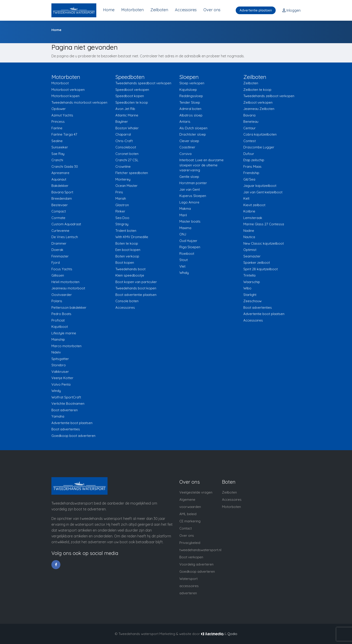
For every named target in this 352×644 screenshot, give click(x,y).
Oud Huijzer (188, 241)
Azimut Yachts (62, 115)
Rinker (120, 211)
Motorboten (132, 10)
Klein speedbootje (130, 275)
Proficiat (58, 320)
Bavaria (249, 115)
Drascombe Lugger (259, 147)
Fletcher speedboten (132, 173)
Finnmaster (60, 256)
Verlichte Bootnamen (68, 404)
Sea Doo (122, 218)
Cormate (58, 218)
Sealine (57, 141)
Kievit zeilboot (254, 205)
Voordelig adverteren (196, 564)
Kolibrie (249, 211)
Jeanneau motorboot (68, 288)
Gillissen (58, 275)
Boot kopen (125, 263)
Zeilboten (159, 10)
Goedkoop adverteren (197, 571)
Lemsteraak (253, 218)
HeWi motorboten (65, 282)
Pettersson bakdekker (69, 307)
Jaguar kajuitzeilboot (260, 186)
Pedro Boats (61, 314)
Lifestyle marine (64, 333)
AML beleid (188, 514)
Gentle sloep (189, 177)
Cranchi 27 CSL (127, 160)
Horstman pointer (193, 183)
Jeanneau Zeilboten (259, 109)
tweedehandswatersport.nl (200, 550)
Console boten (127, 301)
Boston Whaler (127, 128)
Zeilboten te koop (257, 90)
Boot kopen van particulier (136, 282)
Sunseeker (60, 147)
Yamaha (58, 416)
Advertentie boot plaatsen (72, 423)
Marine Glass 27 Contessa (264, 224)
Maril (183, 215)
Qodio (232, 634)
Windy (56, 391)
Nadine (249, 231)
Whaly (184, 273)
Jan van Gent (190, 189)
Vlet (182, 266)
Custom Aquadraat (66, 224)
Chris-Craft (124, 141)
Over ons (212, 10)
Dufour (249, 154)
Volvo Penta (61, 384)
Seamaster (252, 256)
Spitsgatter (60, 359)
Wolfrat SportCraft (66, 397)
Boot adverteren (65, 410)
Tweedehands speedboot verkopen (143, 83)
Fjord (56, 263)
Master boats (190, 221)
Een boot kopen (128, 250)
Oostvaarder (62, 295)
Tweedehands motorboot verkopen (79, 102)
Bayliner (122, 122)
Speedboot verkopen (132, 90)
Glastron (122, 205)
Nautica (249, 237)
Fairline (57, 128)
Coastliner (187, 147)
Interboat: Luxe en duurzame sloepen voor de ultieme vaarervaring (201, 165)
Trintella (249, 275)
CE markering (190, 521)
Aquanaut (59, 179)
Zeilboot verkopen (258, 102)
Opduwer (59, 109)
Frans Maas (252, 167)
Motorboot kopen (65, 96)
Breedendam (62, 198)
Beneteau (251, 122)
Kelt (246, 198)
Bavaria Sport (62, 192)
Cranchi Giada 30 (65, 167)
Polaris (57, 301)
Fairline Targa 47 (64, 134)
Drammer (59, 243)
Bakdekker (60, 186)
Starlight (250, 295)
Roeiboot (187, 254)
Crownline (123, 167)
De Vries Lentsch (65, 237)
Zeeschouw (252, 301)
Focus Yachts (62, 269)
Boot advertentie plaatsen (136, 295)
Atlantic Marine (127, 115)
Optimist (250, 250)
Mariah (121, 198)
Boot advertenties (66, 429)
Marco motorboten (66, 346)
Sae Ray (58, 154)
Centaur (250, 128)
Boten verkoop (127, 256)
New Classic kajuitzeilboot (264, 243)
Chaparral (123, 134)
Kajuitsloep (188, 90)
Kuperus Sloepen (193, 196)
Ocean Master (126, 186)
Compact (59, 211)
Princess (58, 122)
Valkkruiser (60, 372)
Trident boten (126, 231)
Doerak (57, 250)
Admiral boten (190, 109)
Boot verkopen (191, 557)
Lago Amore (189, 202)
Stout (184, 260)
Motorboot (60, 83)
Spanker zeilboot (257, 263)
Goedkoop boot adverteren (73, 436)
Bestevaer (60, 205)
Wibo (247, 288)
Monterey (123, 179)
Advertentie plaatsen (256, 10)
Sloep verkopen (192, 83)
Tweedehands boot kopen (136, 288)
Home (109, 10)
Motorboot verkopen (68, 90)
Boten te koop (127, 243)
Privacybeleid (190, 543)
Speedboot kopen (130, 96)
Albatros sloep (191, 115)
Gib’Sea (249, 179)
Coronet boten (127, 154)
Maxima (185, 228)
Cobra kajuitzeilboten (260, 134)
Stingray (122, 224)
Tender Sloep (190, 102)
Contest (250, 141)
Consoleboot (126, 147)
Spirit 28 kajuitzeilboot (261, 269)
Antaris (185, 122)
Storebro (59, 365)
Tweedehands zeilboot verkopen (269, 96)
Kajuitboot (60, 327)
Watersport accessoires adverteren (189, 586)
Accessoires (186, 10)
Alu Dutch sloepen (193, 128)
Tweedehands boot (130, 269)
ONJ (183, 234)
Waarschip (252, 282)
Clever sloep (189, 141)
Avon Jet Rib (125, 109)
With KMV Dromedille (132, 237)
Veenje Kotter (62, 378)
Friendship (251, 173)
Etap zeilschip (254, 160)
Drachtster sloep (193, 134)
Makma (185, 209)
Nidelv (56, 352)
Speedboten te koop (132, 102)
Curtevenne (60, 231)
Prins (119, 192)
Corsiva (185, 154)
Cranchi (57, 160)
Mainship (58, 339)
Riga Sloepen (190, 247)
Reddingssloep (191, 96)
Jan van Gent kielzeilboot (263, 192)
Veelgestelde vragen (196, 492)
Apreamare (60, 173)
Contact (186, 528)
